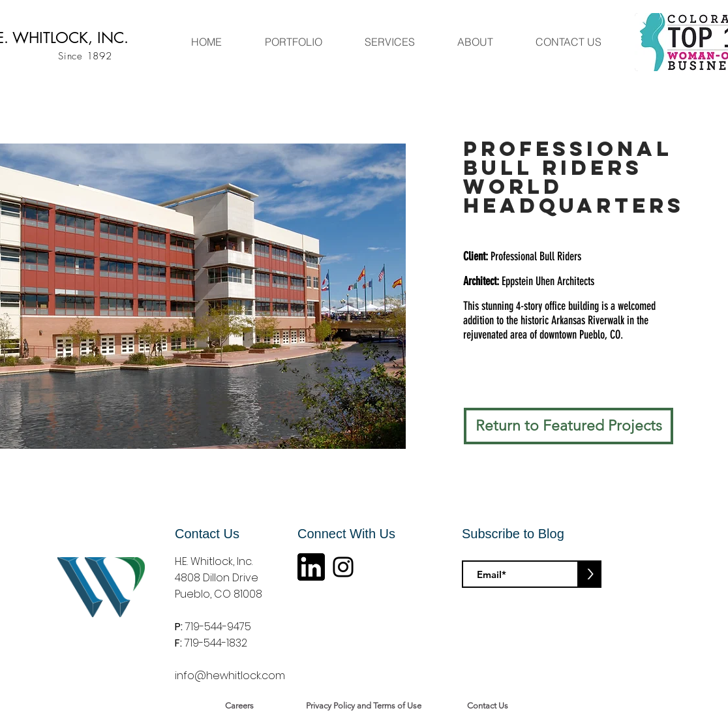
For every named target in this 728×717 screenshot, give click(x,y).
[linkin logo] (311, 567)
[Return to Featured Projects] (569, 426)
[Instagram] (343, 567)
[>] (590, 574)
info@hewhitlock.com (230, 676)
